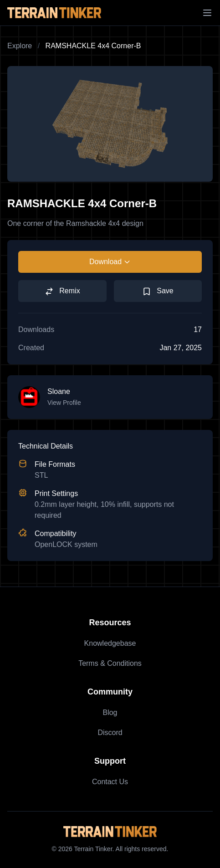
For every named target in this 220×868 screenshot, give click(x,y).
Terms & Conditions (110, 663)
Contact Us (110, 782)
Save (158, 291)
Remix (62, 291)
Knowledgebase (110, 643)
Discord (110, 733)
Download (110, 262)
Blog (110, 712)
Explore (20, 46)
